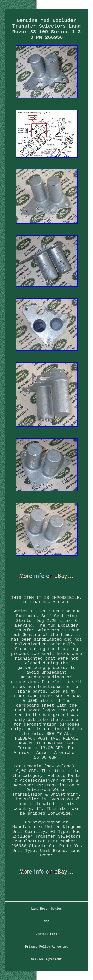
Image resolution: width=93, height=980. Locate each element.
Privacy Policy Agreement (46, 947)
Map (47, 921)
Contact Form (46, 934)
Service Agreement (46, 959)
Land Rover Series (46, 909)
